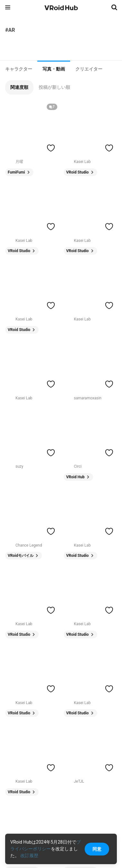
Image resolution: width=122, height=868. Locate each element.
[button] (19, 87)
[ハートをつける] (51, 148)
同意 (97, 849)
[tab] (19, 69)
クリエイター (89, 69)
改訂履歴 (29, 855)
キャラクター (19, 69)
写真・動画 (54, 69)
